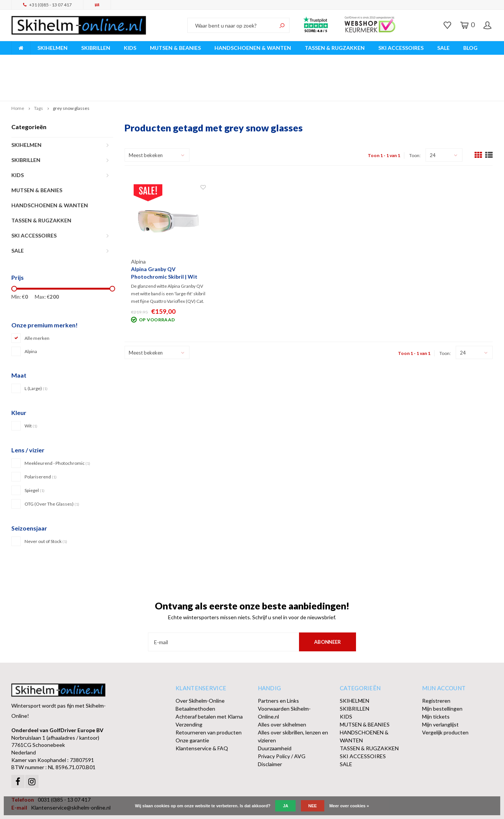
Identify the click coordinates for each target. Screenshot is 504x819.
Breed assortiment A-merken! (50, 60)
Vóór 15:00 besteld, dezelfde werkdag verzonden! (175, 60)
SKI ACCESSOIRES (401, 48)
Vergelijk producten (445, 697)
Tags (39, 73)
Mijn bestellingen (442, 673)
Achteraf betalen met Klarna (209, 681)
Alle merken (37, 303)
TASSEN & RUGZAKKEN (335, 48)
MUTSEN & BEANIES (175, 48)
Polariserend (41, 441)
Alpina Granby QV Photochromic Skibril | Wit (164, 237)
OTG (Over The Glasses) (52, 468)
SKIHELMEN (52, 48)
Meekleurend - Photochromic (57, 427)
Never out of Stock (46, 505)
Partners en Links (278, 665)
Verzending (189, 689)
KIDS (130, 48)
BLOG (470, 48)
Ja (285, 806)
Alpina (31, 316)
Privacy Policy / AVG (282, 721)
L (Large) (36, 353)
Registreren (436, 665)
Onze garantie (192, 705)
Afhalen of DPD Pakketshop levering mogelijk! (433, 60)
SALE (443, 48)
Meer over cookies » (349, 806)
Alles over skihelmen (282, 689)
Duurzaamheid (275, 713)
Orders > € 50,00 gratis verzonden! (306, 60)
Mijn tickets (436, 681)
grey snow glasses (71, 73)
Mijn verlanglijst (440, 689)
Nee (313, 806)
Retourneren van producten (209, 697)
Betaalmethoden (195, 673)
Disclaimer (270, 729)
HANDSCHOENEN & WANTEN (253, 48)
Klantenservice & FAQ (202, 713)
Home (18, 73)
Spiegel (35, 454)
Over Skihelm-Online (200, 665)
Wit (31, 390)
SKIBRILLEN (96, 48)
